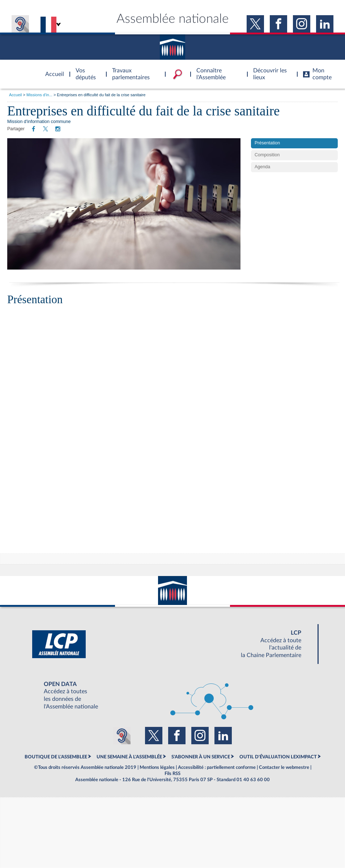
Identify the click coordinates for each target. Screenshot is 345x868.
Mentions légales (157, 767)
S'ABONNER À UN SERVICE (201, 757)
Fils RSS (172, 774)
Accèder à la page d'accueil (52, 70)
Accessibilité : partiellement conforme (217, 767)
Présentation (267, 143)
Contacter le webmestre (284, 767)
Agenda (262, 167)
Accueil (15, 95)
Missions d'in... (39, 95)
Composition (267, 155)
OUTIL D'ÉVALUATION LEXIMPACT (278, 757)
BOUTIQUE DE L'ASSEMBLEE (56, 757)
